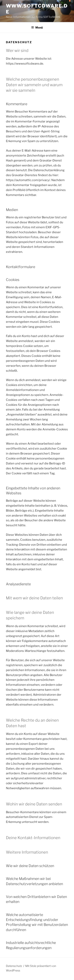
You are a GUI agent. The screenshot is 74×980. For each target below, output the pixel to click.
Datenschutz (14, 966)
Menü (37, 27)
